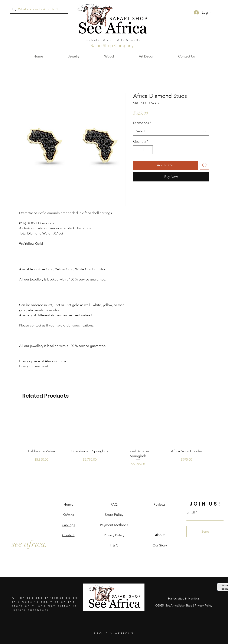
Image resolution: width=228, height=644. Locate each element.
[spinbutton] (143, 150)
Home (68, 504)
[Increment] (149, 150)
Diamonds (142, 123)
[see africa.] (30, 544)
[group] (114, 440)
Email (191, 512)
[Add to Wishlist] (204, 165)
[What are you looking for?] (39, 9)
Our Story (160, 545)
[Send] (205, 531)
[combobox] (171, 131)
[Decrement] (137, 150)
